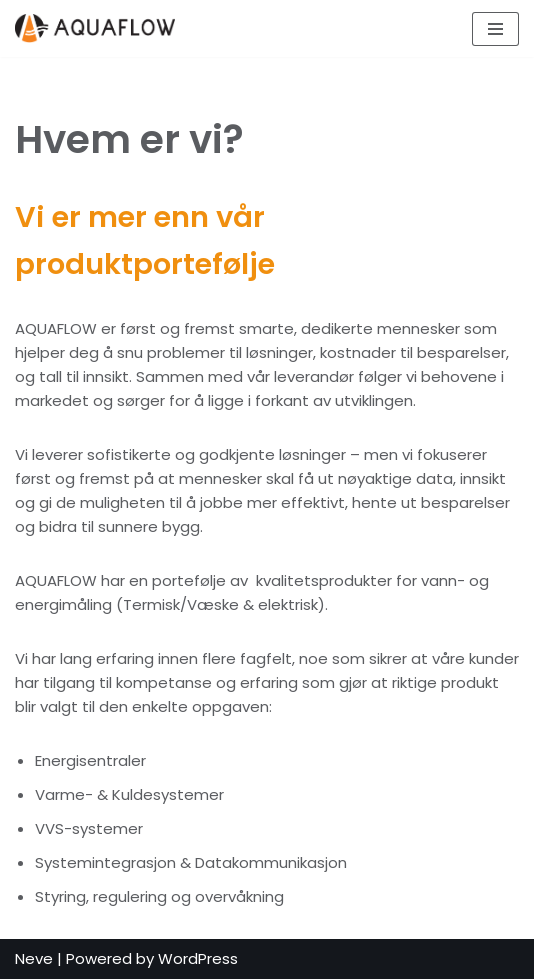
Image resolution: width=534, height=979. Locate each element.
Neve (34, 958)
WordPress (198, 958)
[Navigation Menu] (495, 29)
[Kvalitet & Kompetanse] (100, 28)
